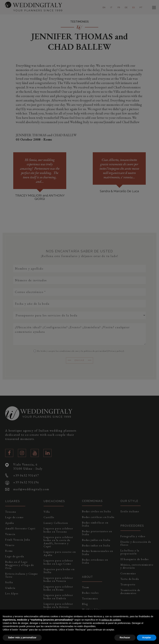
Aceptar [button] (147, 637)
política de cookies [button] (111, 620)
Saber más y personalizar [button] (22, 637)
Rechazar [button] (125, 637)
